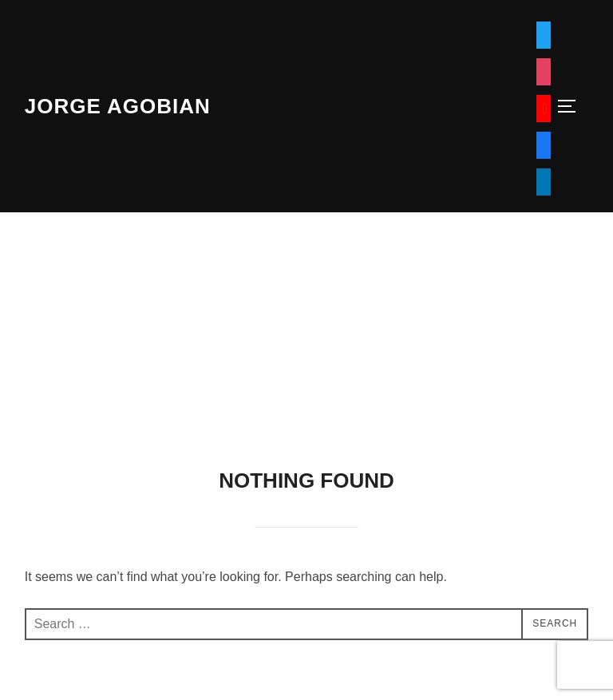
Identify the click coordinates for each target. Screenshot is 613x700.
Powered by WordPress (83, 670)
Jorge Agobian (118, 106)
